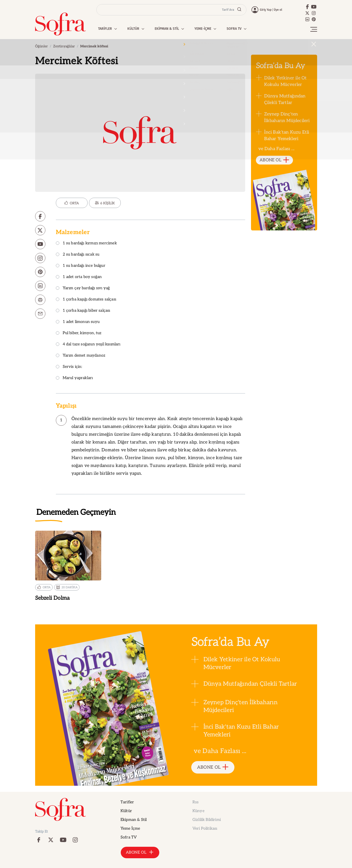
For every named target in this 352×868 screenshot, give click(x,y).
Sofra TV (129, 837)
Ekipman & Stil (134, 820)
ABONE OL (274, 160)
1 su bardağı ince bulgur (81, 266)
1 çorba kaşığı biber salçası (83, 311)
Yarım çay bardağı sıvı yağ (83, 288)
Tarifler (127, 802)
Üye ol (278, 10)
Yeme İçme (130, 829)
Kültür (126, 811)
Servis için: (69, 367)
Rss (196, 802)
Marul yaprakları (74, 378)
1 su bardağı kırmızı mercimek (86, 243)
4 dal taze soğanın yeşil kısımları (88, 345)
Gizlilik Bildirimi (207, 820)
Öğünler (41, 46)
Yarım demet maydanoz (81, 356)
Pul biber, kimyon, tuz (79, 333)
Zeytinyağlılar (64, 46)
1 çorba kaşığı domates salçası (86, 300)
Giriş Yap (266, 10)
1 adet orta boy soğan (79, 277)
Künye (198, 811)
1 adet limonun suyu (78, 322)
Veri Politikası (205, 829)
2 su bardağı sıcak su (78, 255)
